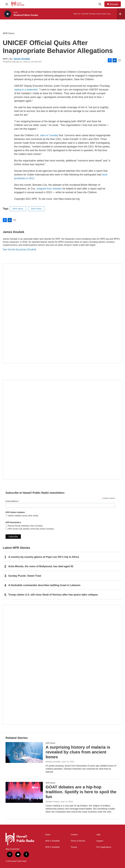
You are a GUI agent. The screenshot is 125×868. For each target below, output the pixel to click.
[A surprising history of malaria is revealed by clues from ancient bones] (24, 752)
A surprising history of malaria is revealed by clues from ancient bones (78, 752)
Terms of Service (78, 841)
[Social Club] (62, 430)
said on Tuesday (49, 135)
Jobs (98, 835)
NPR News (9, 33)
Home (48, 835)
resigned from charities (49, 189)
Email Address (13, 501)
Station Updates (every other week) (23, 516)
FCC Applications (104, 847)
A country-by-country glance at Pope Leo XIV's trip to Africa (44, 557)
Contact (74, 835)
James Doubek (22, 59)
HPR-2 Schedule (52, 847)
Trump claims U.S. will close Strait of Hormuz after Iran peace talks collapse (53, 595)
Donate (114, 4)
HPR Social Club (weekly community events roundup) (31, 529)
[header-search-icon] (100, 4)
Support (100, 841)
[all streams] (121, 14)
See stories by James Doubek (19, 249)
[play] (8, 14)
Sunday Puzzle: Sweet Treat (25, 576)
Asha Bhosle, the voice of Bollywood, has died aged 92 (41, 566)
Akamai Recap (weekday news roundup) (25, 526)
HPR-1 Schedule (52, 841)
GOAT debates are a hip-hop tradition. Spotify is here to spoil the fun (81, 792)
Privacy (74, 847)
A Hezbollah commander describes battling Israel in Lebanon (44, 585)
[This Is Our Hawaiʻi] (62, 665)
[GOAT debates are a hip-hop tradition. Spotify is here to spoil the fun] (24, 792)
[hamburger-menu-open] (7, 4)
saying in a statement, (26, 90)
